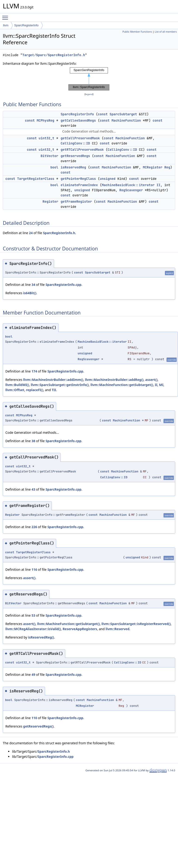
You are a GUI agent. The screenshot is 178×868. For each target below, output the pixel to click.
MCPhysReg (45, 120)
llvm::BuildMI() (17, 385)
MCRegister (153, 167)
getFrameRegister (76, 202)
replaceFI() (35, 390)
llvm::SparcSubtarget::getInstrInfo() (60, 385)
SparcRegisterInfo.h (59, 233)
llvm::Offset (15, 390)
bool (54, 167)
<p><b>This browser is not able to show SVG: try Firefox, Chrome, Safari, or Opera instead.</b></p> (89, 79)
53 (33, 615)
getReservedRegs (75, 156)
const (103, 114)
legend (89, 94)
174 (34, 371)
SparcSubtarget (123, 114)
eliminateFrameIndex (79, 185)
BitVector (49, 156)
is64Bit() (30, 293)
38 (33, 441)
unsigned (108, 179)
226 (34, 527)
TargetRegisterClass (36, 179)
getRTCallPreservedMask (82, 150)
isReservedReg (73, 167)
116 (34, 569)
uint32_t (46, 138)
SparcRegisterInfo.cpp (63, 285)
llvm (6, 25)
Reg (167, 167)
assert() (151, 380)
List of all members (166, 32)
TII (54, 390)
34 (33, 285)
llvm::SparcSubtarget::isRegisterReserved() (136, 624)
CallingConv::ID (75, 143)
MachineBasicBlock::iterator (128, 185)
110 (34, 718)
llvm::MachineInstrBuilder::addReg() (114, 380)
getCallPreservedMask (80, 138)
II (159, 185)
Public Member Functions (137, 32)
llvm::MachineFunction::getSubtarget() (122, 385)
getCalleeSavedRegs (78, 120)
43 (33, 489)
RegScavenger (131, 190)
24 (31, 233)
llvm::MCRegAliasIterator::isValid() (33, 629)
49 (33, 675)
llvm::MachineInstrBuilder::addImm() (53, 380)
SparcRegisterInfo (26, 25)
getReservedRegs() (38, 726)
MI (161, 385)
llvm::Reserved (117, 629)
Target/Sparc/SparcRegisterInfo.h (54, 55)
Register (50, 202)
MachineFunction (126, 120)
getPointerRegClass (78, 179)
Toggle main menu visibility (6, 16)
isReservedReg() (41, 637)
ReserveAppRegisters (80, 629)
